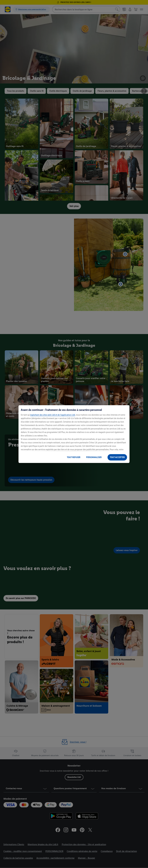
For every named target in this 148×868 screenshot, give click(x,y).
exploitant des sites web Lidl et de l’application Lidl (53, 415)
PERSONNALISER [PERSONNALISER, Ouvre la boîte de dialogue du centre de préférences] (94, 457)
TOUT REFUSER (74, 457)
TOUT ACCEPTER (117, 457)
